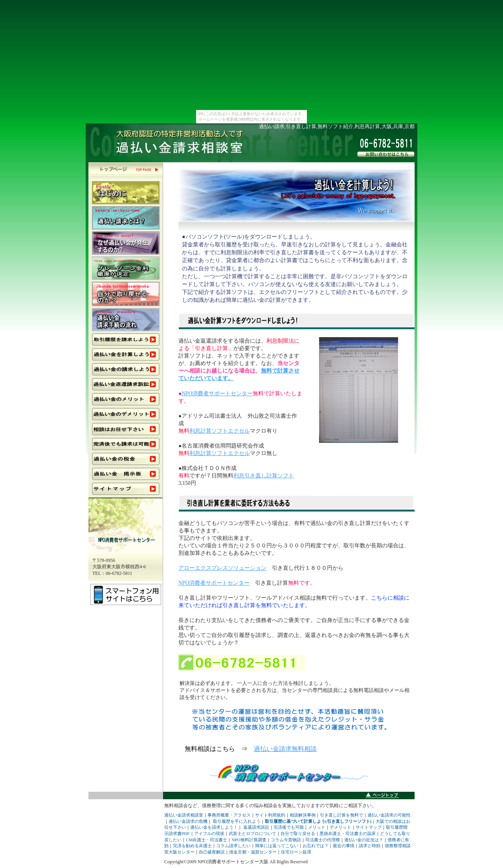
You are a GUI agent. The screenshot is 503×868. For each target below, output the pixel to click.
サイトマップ (369, 827)
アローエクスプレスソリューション (222, 568)
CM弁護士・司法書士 (207, 840)
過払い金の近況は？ (364, 840)
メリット (317, 827)
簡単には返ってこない (277, 846)
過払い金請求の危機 (188, 821)
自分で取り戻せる (298, 833)
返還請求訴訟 (256, 827)
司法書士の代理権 (323, 840)
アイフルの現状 (209, 833)
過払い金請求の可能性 (389, 815)
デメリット (341, 827)
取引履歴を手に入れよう (237, 821)
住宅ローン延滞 (296, 852)
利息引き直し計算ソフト (264, 476)
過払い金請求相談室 (184, 815)
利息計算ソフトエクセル (220, 431)
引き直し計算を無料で (341, 815)
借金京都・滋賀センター (253, 852)
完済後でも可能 (289, 827)
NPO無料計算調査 (249, 840)
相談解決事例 (303, 815)
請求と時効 (370, 846)
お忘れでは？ (316, 846)
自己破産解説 (212, 852)
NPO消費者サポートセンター (217, 394)
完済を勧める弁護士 (192, 846)
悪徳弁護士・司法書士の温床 (348, 833)
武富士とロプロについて (252, 833)
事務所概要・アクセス (229, 815)
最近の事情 (344, 846)
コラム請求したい (233, 846)
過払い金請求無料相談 (285, 749)
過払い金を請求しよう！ (214, 827)
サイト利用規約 (270, 815)
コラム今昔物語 (286, 840)
